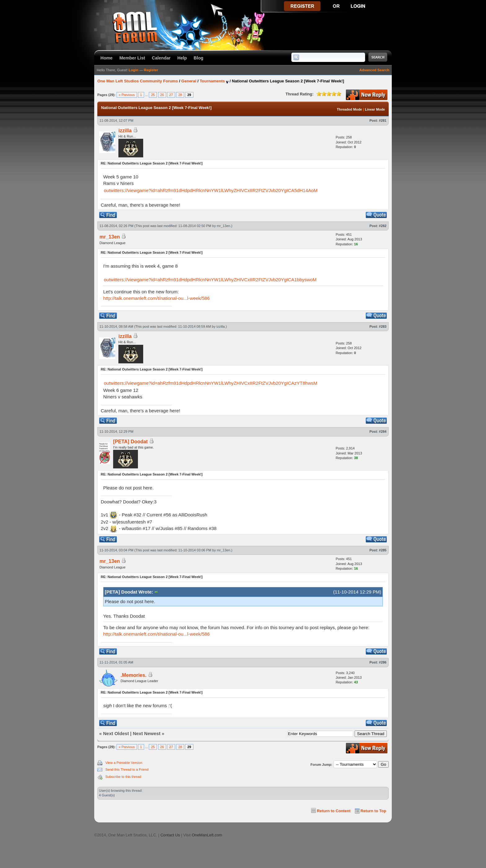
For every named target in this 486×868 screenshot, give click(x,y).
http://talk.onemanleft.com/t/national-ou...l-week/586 (157, 298)
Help (182, 58)
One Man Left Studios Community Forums (138, 81)
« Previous (127, 95)
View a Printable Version (124, 763)
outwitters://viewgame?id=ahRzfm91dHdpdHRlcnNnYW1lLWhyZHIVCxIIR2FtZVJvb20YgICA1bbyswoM (210, 280)
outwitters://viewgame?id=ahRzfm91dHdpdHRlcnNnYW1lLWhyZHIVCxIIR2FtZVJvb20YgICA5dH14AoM (211, 190)
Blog (199, 58)
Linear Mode (375, 109)
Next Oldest (116, 733)
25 (153, 95)
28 (180, 95)
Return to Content (334, 811)
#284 (383, 432)
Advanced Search (374, 70)
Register (151, 70)
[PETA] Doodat (130, 442)
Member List (132, 58)
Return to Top (373, 811)
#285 (383, 550)
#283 (383, 327)
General (189, 81)
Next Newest (146, 733)
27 (171, 95)
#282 (383, 226)
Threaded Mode (349, 109)
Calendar (161, 58)
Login (133, 70)
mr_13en (224, 226)
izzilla (125, 131)
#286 (383, 662)
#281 (383, 121)
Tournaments (212, 81)
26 (162, 95)
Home (106, 58)
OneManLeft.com (207, 835)
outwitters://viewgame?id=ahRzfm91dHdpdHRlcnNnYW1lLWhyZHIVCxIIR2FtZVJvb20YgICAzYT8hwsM (211, 383)
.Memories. (134, 675)
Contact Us (170, 835)
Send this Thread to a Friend (127, 769)
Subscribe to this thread (123, 777)
